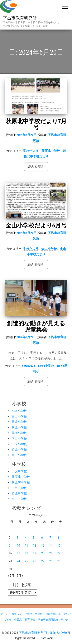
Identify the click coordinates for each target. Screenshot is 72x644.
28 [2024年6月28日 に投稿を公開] (51, 561)
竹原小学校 (19, 449)
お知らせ (17, 614)
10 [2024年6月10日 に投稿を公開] (18, 546)
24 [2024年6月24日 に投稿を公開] (18, 561)
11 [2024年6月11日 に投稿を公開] (26, 546)
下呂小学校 (19, 439)
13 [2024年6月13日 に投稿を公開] (43, 546)
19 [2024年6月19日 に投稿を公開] (35, 553)
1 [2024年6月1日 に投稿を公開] (58, 530)
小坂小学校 (19, 411)
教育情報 (30, 620)
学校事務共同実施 (48, 620)
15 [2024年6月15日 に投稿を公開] (59, 546)
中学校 (39, 614)
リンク (65, 620)
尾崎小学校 (19, 422)
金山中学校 (19, 499)
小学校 (28, 614)
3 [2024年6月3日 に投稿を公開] (18, 538)
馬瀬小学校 (19, 433)
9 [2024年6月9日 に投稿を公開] (10, 546)
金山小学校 (49, 249)
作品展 (18, 620)
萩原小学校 (19, 427)
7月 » (20, 576)
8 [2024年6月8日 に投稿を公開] (58, 538)
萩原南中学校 (21, 482)
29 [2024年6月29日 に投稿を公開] (59, 561)
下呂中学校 (19, 488)
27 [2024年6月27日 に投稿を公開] (43, 561)
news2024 (28, 366)
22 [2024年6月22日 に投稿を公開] (59, 553)
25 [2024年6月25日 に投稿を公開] (26, 561)
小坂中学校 (19, 471)
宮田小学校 (19, 416)
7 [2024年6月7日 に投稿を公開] (50, 538)
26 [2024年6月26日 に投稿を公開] (35, 561)
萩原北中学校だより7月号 (36, 124)
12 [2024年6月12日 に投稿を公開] (35, 546)
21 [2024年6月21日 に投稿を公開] (51, 553)
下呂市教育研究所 (20, 18)
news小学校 (46, 366)
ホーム (5, 614)
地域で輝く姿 (53, 614)
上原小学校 (19, 444)
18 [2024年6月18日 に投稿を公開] (26, 553)
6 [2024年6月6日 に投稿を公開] (42, 538)
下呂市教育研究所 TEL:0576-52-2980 (43, 633)
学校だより (31, 151)
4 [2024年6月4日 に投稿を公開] (26, 538)
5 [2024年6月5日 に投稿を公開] (34, 538)
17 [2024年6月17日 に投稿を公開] (18, 553)
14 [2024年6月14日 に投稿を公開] (51, 546)
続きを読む (36, 167)
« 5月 (11, 576)
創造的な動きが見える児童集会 (36, 326)
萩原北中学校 (51, 151)
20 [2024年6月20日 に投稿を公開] (43, 553)
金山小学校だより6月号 (36, 225)
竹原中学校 (19, 493)
